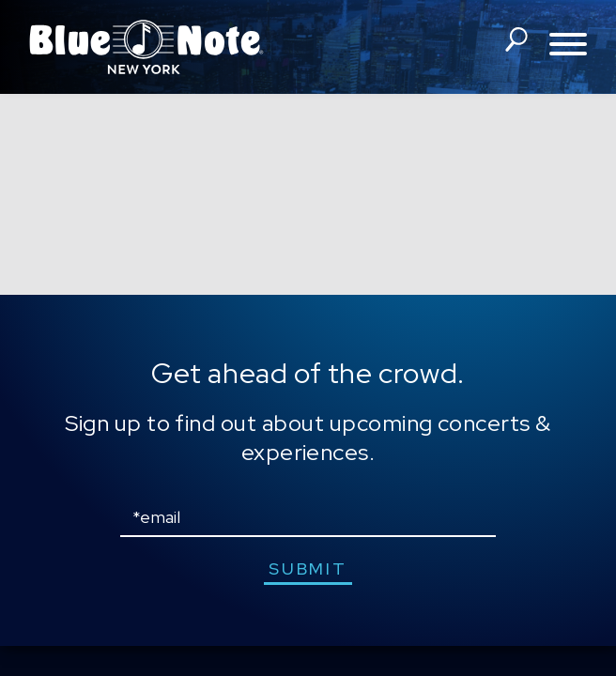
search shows (516, 45)
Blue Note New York (146, 47)
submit (308, 568)
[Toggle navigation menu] (568, 46)
